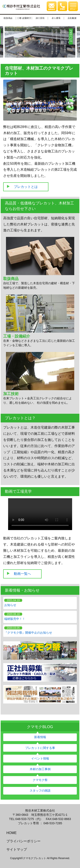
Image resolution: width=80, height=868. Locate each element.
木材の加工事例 (40, 769)
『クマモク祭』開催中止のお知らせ (28, 633)
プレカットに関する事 (40, 748)
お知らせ (10, 605)
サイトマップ (17, 849)
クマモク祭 (40, 780)
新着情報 (40, 737)
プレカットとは (26, 187)
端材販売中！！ (15, 619)
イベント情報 (40, 758)
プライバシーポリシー (23, 841)
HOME (12, 833)
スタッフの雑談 (40, 791)
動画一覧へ (22, 574)
